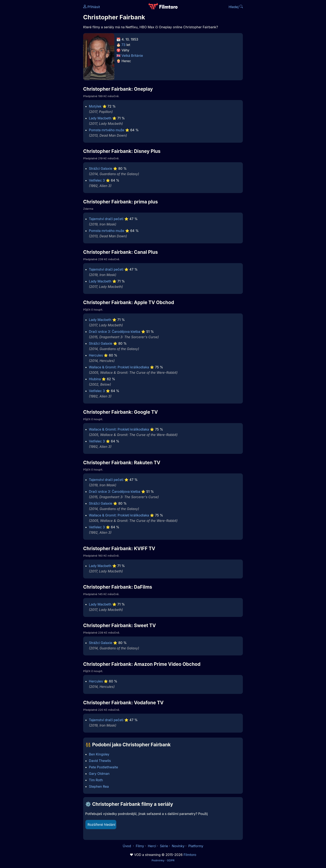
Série (164, 846)
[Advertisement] (53, 64)
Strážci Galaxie (101, 168)
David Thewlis (100, 761)
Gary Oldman (99, 774)
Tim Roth (96, 780)
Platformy (196, 846)
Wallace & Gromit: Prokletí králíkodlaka (119, 367)
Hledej (236, 7)
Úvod (127, 846)
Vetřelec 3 (97, 180)
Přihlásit (92, 7)
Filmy (140, 846)
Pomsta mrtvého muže (107, 130)
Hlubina (95, 379)
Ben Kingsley (99, 754)
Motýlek (95, 106)
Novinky (178, 846)
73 (124, 45)
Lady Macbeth (100, 118)
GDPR (171, 860)
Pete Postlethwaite (104, 767)
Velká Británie (132, 56)
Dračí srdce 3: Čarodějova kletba (115, 332)
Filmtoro (190, 855)
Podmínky (158, 860)
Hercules (96, 355)
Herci (152, 846)
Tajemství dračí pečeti (106, 219)
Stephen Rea (99, 786)
